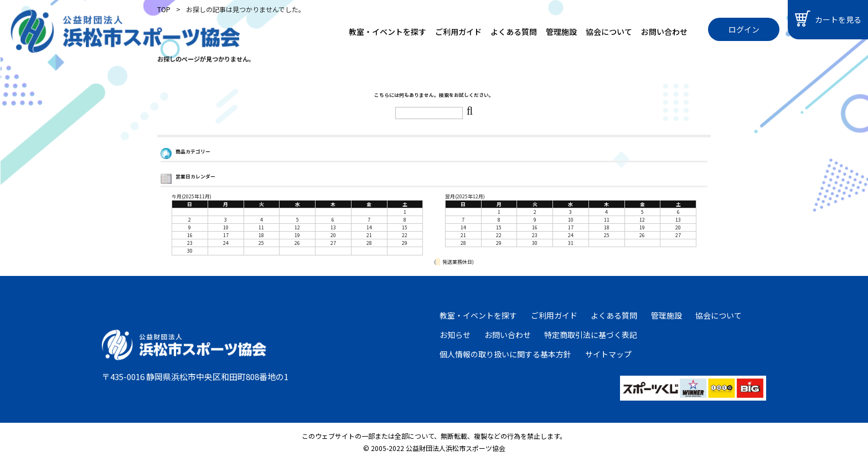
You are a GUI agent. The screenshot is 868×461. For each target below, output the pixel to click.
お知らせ (455, 335)
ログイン (744, 29)
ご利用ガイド (458, 32)
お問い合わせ (664, 32)
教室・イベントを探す (387, 32)
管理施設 (561, 32)
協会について (609, 32)
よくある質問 (514, 32)
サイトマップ (608, 354)
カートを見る (828, 19)
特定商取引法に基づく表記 (591, 335)
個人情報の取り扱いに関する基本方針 (505, 354)
